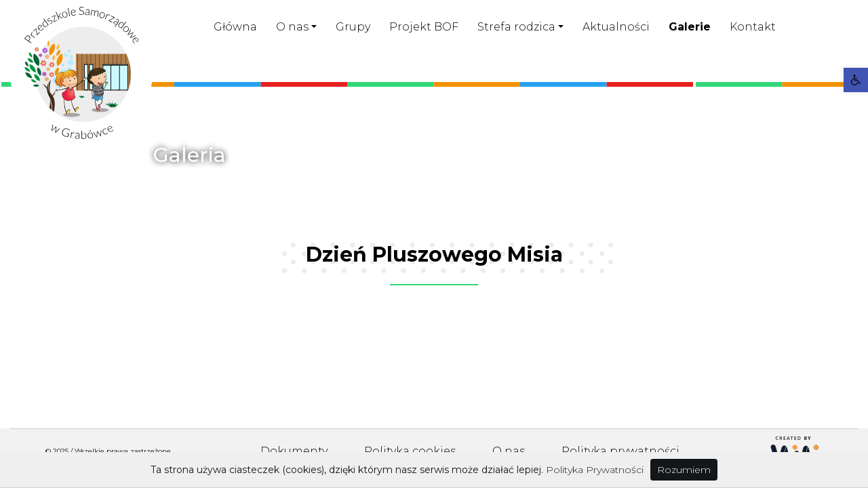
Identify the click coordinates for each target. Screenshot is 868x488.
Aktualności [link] (616, 27)
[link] (856, 80)
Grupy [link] (353, 27)
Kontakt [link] (753, 27)
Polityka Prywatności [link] (595, 470)
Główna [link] (235, 27)
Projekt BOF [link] (424, 27)
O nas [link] (292, 27)
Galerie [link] (690, 27)
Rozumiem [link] (684, 470)
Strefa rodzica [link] (516, 27)
